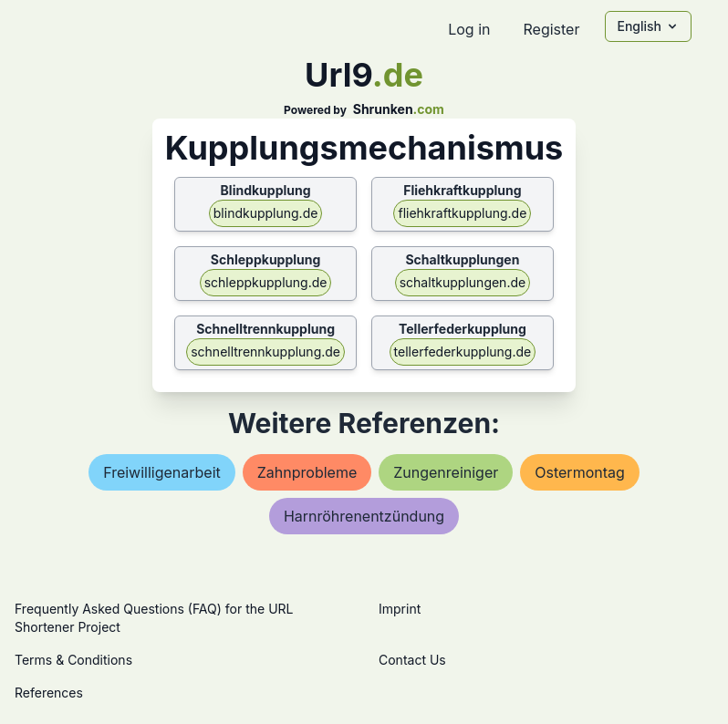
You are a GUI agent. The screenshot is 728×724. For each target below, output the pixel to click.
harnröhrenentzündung (364, 516)
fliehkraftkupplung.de (462, 213)
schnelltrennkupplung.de (265, 352)
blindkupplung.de (266, 213)
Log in (469, 29)
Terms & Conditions (73, 660)
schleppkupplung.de (266, 282)
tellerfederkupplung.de (463, 352)
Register (551, 29)
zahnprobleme (307, 472)
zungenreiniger (446, 472)
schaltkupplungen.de (463, 282)
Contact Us (412, 660)
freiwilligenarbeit (162, 472)
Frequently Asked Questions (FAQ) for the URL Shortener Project (154, 618)
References (49, 693)
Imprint (400, 609)
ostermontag (580, 472)
